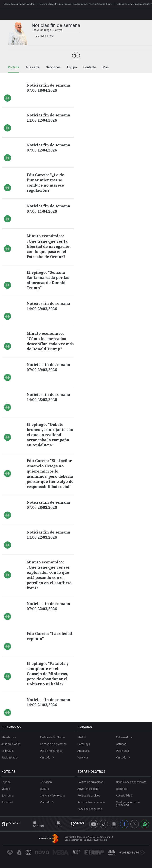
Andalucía (84, 755)
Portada (14, 67)
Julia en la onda (12, 748)
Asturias (121, 748)
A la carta (33, 67)
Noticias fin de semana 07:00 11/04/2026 (49, 208)
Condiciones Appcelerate (131, 786)
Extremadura (124, 742)
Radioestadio (10, 762)
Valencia (83, 762)
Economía (8, 800)
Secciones (53, 67)
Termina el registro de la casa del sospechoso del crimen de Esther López (76, 4)
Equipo (72, 67)
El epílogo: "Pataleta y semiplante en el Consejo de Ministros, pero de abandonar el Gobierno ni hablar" (48, 678)
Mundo (6, 793)
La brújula (8, 755)
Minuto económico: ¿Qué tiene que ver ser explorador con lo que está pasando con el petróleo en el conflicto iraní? (49, 579)
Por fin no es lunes (51, 755)
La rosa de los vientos (53, 748)
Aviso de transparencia (92, 807)
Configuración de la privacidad (128, 808)
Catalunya (84, 748)
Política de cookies (89, 800)
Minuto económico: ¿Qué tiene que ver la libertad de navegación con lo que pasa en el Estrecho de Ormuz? (49, 246)
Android (38, 829)
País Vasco (123, 755)
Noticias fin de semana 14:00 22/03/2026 (49, 539)
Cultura (45, 793)
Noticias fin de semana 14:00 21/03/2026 (49, 707)
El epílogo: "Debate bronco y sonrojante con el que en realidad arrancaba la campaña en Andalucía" (49, 434)
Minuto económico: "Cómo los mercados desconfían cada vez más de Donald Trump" (50, 341)
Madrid (82, 742)
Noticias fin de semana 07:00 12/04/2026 (49, 147)
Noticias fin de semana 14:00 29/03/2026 (49, 306)
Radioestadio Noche (52, 742)
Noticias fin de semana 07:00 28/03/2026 (49, 509)
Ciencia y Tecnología (52, 800)
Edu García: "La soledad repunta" (44, 640)
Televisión (46, 786)
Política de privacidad (91, 786)
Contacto (122, 793)
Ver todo (47, 762)
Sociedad (8, 807)
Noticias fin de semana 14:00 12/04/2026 (49, 118)
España (7, 786)
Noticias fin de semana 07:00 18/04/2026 (49, 88)
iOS (59, 829)
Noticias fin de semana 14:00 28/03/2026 (49, 397)
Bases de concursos (90, 813)
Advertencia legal (88, 793)
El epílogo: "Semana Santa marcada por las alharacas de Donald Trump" (49, 280)
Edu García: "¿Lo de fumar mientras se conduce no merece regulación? (46, 182)
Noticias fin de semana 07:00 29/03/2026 (49, 367)
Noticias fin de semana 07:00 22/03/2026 (49, 610)
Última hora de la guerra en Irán (19, 4)
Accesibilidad (124, 800)
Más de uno (9, 742)
